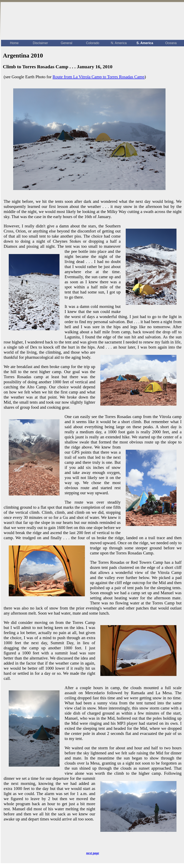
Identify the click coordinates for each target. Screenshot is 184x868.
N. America (119, 43)
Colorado (93, 43)
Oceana (171, 43)
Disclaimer (41, 43)
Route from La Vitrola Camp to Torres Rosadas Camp (99, 77)
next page (93, 853)
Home (14, 43)
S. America (145, 43)
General (67, 43)
